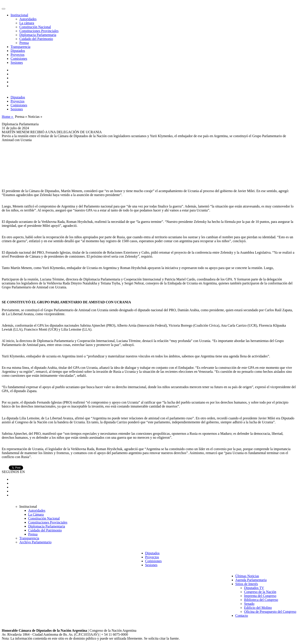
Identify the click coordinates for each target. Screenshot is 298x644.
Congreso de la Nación (260, 592)
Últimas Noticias (247, 576)
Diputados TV (254, 588)
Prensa (24, 43)
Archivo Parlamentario (35, 542)
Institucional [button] (19, 15)
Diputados (18, 51)
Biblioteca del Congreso (261, 600)
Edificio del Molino (258, 608)
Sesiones (17, 63)
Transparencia (20, 47)
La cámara (27, 23)
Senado (249, 604)
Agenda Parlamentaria (251, 580)
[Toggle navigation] (4, 9)
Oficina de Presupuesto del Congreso (270, 612)
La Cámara (36, 514)
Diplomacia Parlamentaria (38, 35)
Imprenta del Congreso (260, 596)
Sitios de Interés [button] (247, 584)
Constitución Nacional (35, 27)
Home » (8, 117)
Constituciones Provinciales (39, 31)
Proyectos (17, 55)
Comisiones (19, 59)
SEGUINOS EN (13, 472)
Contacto (242, 616)
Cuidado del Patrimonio (36, 39)
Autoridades (28, 19)
